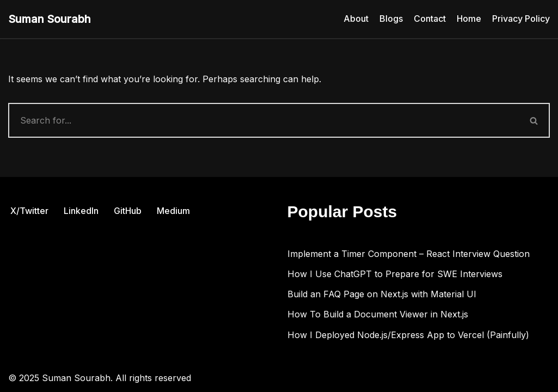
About (356, 19)
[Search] (263, 120)
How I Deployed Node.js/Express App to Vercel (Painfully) (408, 335)
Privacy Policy (521, 19)
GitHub (128, 211)
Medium (173, 211)
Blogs (391, 19)
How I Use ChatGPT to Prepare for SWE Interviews (395, 274)
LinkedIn (81, 211)
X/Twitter (29, 211)
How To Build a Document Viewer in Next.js (378, 314)
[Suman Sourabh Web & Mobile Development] (50, 19)
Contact (430, 19)
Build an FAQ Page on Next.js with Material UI (382, 294)
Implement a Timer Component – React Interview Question (409, 254)
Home (469, 19)
